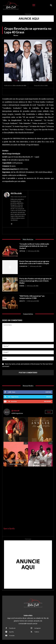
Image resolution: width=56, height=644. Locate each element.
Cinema (22, 286)
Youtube (12, 636)
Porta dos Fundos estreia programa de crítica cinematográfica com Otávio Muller (35, 281)
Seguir (49, 397)
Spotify (11, 632)
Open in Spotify (9, 529)
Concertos (23, 266)
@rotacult (15, 411)
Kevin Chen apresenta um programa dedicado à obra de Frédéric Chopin (34, 262)
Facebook (12, 628)
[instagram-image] (16, 429)
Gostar (48, 392)
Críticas (22, 251)
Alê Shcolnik (16, 193)
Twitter (37, 632)
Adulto (22, 301)
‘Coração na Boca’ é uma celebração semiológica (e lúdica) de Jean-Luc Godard (34, 246)
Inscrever (48, 401)
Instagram (37, 628)
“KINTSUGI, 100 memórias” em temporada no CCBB (32, 297)
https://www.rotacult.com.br (18, 197)
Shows (16, 35)
